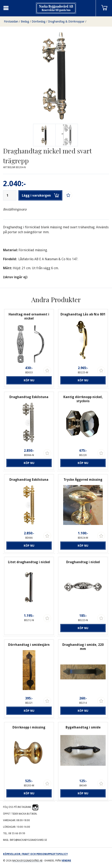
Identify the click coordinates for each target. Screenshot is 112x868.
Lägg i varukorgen (40, 195)
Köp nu (29, 380)
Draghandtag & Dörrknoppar (66, 21)
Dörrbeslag (39, 21)
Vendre (66, 861)
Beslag (25, 21)
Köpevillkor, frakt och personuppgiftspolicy (35, 854)
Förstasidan (11, 21)
